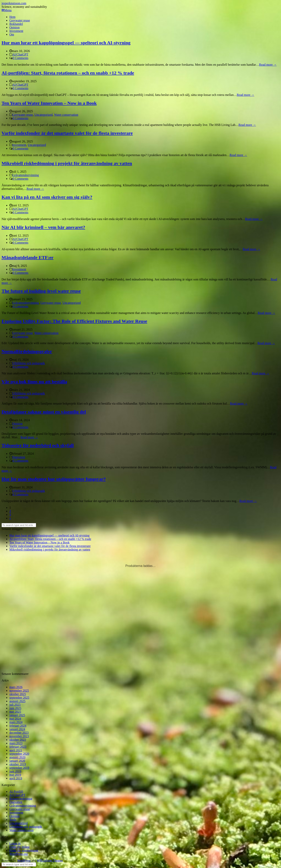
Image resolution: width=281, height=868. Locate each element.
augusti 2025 (17, 701)
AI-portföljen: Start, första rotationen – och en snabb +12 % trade (68, 73)
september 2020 (19, 754)
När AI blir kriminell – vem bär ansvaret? (43, 227)
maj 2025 (15, 712)
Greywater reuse (20, 20)
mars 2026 (16, 687)
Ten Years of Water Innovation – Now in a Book (49, 103)
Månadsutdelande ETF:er (28, 257)
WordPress (24, 860)
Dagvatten (19, 457)
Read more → (268, 65)
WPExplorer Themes (50, 860)
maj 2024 (15, 719)
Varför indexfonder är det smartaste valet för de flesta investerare (67, 133)
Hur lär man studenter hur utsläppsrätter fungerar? (54, 479)
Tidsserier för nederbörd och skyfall (38, 445)
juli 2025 (15, 705)
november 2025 (19, 691)
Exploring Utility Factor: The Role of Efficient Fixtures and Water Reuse (74, 321)
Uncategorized (43, 115)
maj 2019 (15, 775)
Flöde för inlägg (19, 847)
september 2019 (19, 768)
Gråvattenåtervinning (26, 175)
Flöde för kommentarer (24, 850)
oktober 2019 (18, 764)
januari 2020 (17, 761)
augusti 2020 (17, 757)
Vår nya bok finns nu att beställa (34, 382)
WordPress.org (19, 854)
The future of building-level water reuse (41, 291)
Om (12, 34)
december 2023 (19, 733)
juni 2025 (15, 708)
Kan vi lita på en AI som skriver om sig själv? (47, 197)
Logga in (15, 843)
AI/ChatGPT (20, 54)
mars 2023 (16, 743)
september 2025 (19, 698)
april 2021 (16, 750)
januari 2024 (17, 729)
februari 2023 (18, 747)
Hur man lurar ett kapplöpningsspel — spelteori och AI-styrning (66, 43)
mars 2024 (16, 722)
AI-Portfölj (16, 792)
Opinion (14, 27)
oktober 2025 (18, 694)
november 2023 (19, 736)
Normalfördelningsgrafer (27, 351)
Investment (16, 31)
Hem (12, 17)
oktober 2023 (18, 740)
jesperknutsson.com (14, 3)
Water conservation (66, 115)
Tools (13, 820)
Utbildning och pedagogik (29, 363)
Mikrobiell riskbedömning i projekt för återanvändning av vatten (67, 163)
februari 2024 (18, 726)
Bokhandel (16, 24)
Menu (7, 10)
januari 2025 (17, 715)
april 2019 (16, 778)
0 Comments (20, 58)
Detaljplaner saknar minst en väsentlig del (44, 412)
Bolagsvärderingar (21, 799)
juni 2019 (15, 771)
